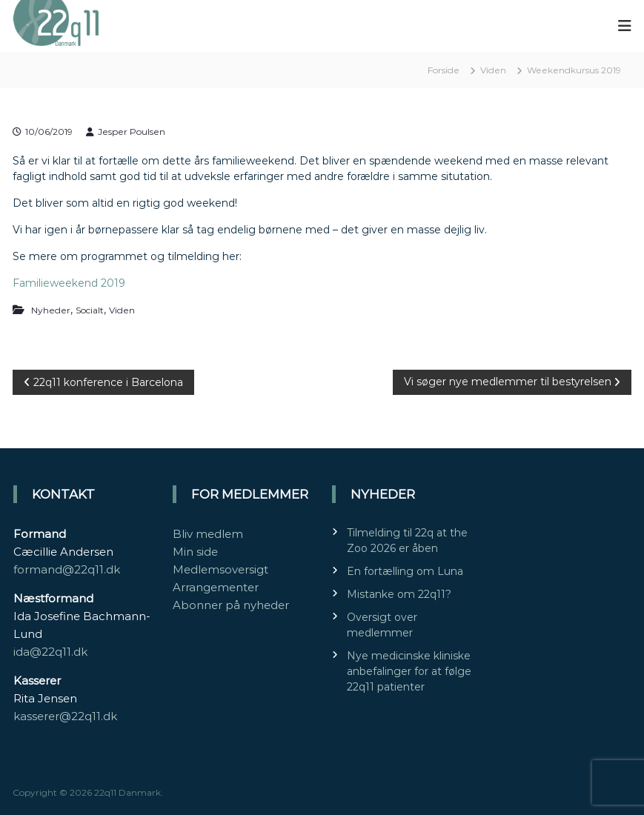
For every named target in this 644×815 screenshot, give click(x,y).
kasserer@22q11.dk (65, 716)
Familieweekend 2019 (69, 283)
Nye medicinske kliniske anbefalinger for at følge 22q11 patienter (409, 671)
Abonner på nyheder (231, 605)
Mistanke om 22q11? (399, 594)
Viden (493, 70)
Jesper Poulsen (132, 132)
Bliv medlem (208, 534)
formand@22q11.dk (67, 569)
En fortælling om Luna (405, 571)
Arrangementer (216, 587)
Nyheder (51, 310)
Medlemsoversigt (220, 569)
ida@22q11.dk (50, 652)
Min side (195, 552)
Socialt (90, 310)
